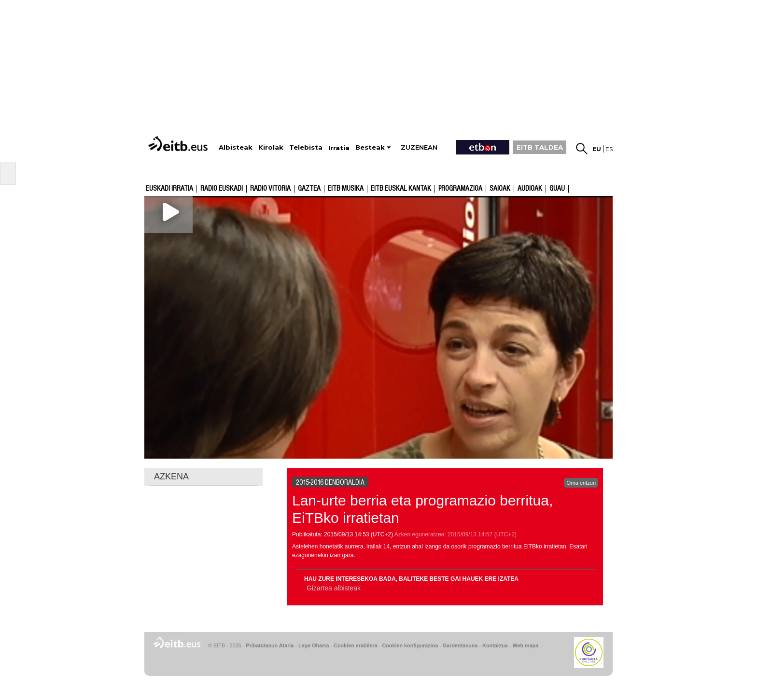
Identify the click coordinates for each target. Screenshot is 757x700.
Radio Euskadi (222, 189)
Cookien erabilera (356, 645)
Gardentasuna (460, 645)
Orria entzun (581, 483)
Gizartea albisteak (334, 588)
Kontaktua (495, 645)
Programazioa (460, 189)
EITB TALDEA (540, 147)
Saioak (500, 189)
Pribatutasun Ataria (270, 645)
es (609, 149)
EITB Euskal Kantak (401, 189)
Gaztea (309, 189)
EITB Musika (346, 189)
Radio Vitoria (270, 189)
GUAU (557, 189)
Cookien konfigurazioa (410, 645)
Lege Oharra (314, 645)
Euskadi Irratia (169, 189)
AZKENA (171, 476)
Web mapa (525, 645)
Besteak (370, 147)
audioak (530, 189)
